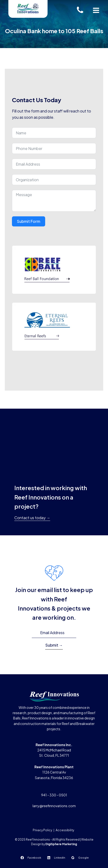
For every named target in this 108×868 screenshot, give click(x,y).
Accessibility (65, 830)
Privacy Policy (42, 830)
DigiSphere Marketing (61, 844)
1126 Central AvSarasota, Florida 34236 (54, 772)
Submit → (54, 645)
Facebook (34, 858)
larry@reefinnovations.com (54, 806)
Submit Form (29, 221)
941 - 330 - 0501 (54, 795)
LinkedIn (60, 858)
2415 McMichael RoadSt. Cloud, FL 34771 (54, 750)
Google (83, 858)
